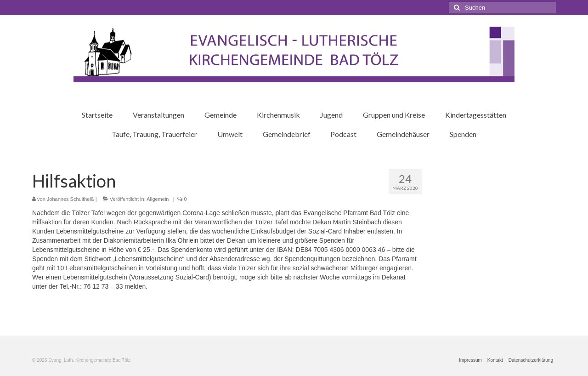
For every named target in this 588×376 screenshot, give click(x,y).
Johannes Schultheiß (71, 199)
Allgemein (158, 199)
